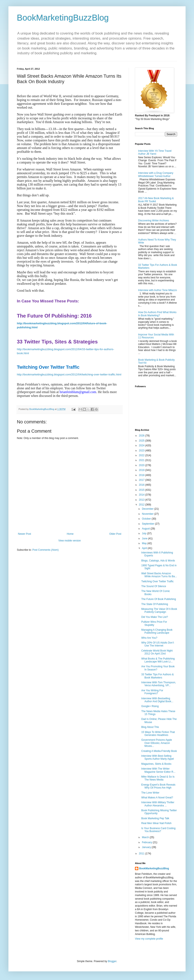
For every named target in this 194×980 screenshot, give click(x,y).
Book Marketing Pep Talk (155, 818)
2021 (142, 460)
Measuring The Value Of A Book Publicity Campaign (159, 610)
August (146, 529)
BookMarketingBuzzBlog (63, 18)
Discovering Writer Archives (154, 221)
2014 (142, 495)
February (147, 842)
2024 (142, 445)
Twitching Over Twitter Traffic (158, 581)
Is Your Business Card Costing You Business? (158, 830)
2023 (142, 451)
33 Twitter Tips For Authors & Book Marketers (158, 676)
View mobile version (70, 541)
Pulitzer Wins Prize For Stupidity (154, 623)
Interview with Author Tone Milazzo (158, 290)
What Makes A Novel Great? (157, 798)
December (148, 509)
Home (70, 534)
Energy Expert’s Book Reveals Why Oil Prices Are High (158, 786)
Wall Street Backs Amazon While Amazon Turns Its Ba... (159, 575)
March (146, 837)
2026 (142, 436)
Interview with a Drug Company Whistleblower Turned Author (156, 174)
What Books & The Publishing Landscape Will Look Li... (158, 660)
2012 (142, 505)
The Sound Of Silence (154, 586)
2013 (142, 500)
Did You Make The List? (155, 617)
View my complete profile (149, 939)
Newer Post (24, 534)
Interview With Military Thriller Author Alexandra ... (158, 804)
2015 (142, 490)
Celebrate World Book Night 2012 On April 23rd (157, 652)
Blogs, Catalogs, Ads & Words (158, 561)
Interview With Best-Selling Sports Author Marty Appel (158, 757)
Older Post (115, 534)
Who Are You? (149, 638)
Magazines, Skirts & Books (156, 764)
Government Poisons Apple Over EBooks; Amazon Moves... (157, 743)
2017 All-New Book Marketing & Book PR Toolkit (156, 200)
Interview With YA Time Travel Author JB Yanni (155, 152)
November (148, 514)
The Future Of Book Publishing (159, 599)
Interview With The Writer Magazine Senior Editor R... (158, 770)
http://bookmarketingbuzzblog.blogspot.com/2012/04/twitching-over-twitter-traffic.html (69, 374)
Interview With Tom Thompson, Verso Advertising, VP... (159, 684)
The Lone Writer (150, 793)
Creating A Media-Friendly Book (159, 751)
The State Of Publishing (155, 604)
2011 (142, 854)
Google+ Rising (150, 706)
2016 (142, 485)
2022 (142, 455)
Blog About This (150, 727)
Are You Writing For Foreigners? (152, 692)
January (147, 847)
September (148, 524)
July (145, 533)
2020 (142, 465)
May (145, 543)
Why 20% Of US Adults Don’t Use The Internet (158, 644)
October (147, 519)
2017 (142, 480)
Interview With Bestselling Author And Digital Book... (157, 700)
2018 (142, 475)
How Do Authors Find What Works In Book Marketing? (157, 314)
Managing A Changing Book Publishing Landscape (157, 631)
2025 (142, 441)
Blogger (112, 961)
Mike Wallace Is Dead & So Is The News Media (158, 778)
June (145, 539)
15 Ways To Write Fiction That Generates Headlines (158, 734)
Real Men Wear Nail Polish (156, 823)
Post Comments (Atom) (45, 550)
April (145, 548)
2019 (142, 470)
